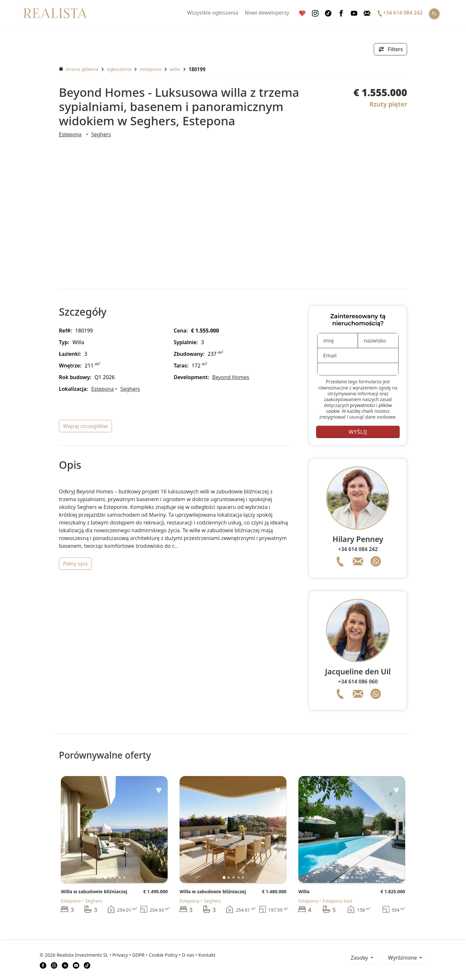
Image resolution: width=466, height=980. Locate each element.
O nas (188, 955)
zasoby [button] (360, 958)
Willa (304, 891)
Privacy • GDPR (128, 955)
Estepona (150, 69)
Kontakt (207, 955)
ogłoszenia (119, 69)
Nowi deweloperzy (267, 13)
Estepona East (338, 901)
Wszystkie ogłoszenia (213, 13)
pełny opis (75, 564)
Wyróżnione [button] (403, 958)
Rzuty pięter (388, 104)
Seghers (101, 134)
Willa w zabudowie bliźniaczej (94, 891)
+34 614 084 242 (358, 549)
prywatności (363, 405)
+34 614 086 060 (358, 681)
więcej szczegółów (85, 426)
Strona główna (79, 69)
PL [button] (434, 13)
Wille (175, 69)
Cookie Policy (163, 955)
